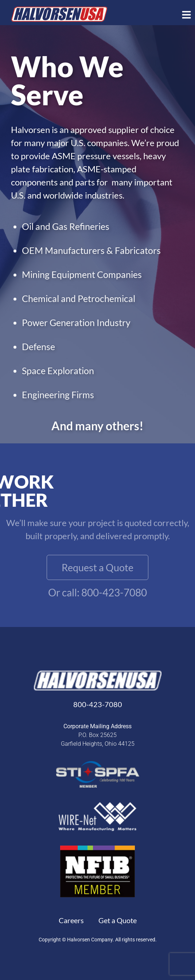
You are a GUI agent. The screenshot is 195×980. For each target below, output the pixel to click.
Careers (71, 920)
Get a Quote (118, 920)
